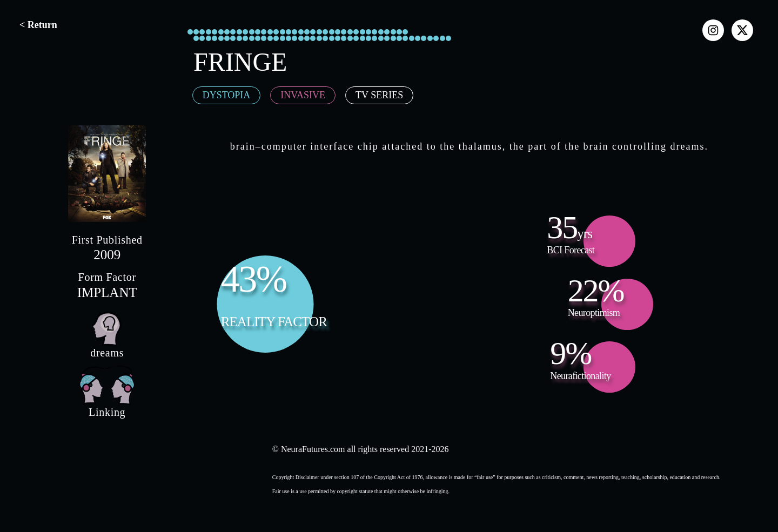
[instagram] (713, 30)
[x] (742, 30)
